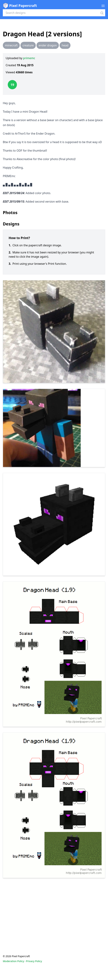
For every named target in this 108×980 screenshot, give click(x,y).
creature (28, 45)
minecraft (11, 45)
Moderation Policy (13, 961)
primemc (29, 58)
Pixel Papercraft (20, 6)
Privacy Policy (34, 961)
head (65, 45)
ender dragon (48, 45)
